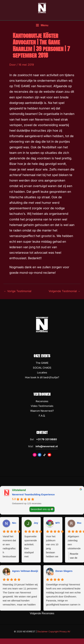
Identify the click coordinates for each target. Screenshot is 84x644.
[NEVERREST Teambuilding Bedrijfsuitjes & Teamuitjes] (42, 8)
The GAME (42, 363)
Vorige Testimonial (18, 291)
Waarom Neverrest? (42, 411)
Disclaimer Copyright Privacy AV (54, 631)
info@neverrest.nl (47, 446)
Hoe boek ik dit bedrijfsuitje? (42, 377)
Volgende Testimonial (64, 291)
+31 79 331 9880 (47, 439)
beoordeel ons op (41, 509)
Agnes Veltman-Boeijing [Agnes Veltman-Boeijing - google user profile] (26, 571)
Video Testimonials (42, 406)
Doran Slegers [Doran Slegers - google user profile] (64, 571)
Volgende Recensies (42, 613)
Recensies (42, 401)
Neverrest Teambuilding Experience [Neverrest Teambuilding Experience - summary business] (33, 494)
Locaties (42, 373)
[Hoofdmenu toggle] (42, 25)
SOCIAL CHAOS (42, 368)
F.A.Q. (42, 416)
